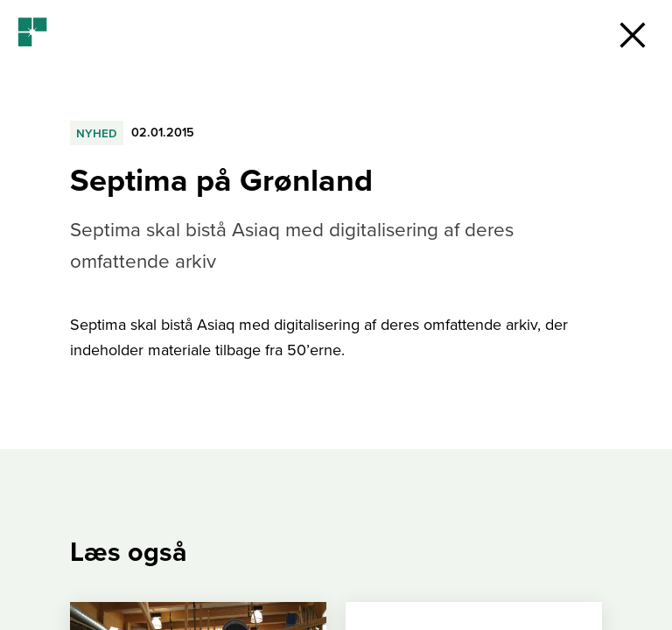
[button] (633, 35)
